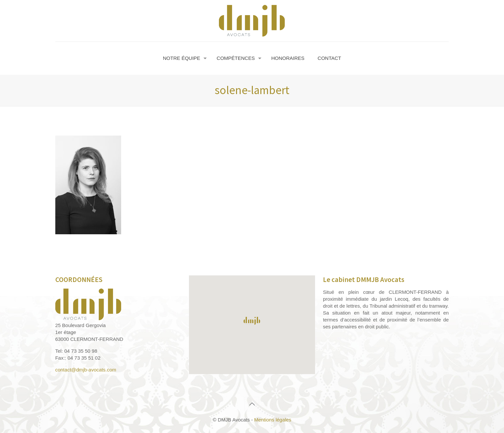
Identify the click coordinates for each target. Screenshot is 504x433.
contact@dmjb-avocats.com (86, 370)
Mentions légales (273, 420)
